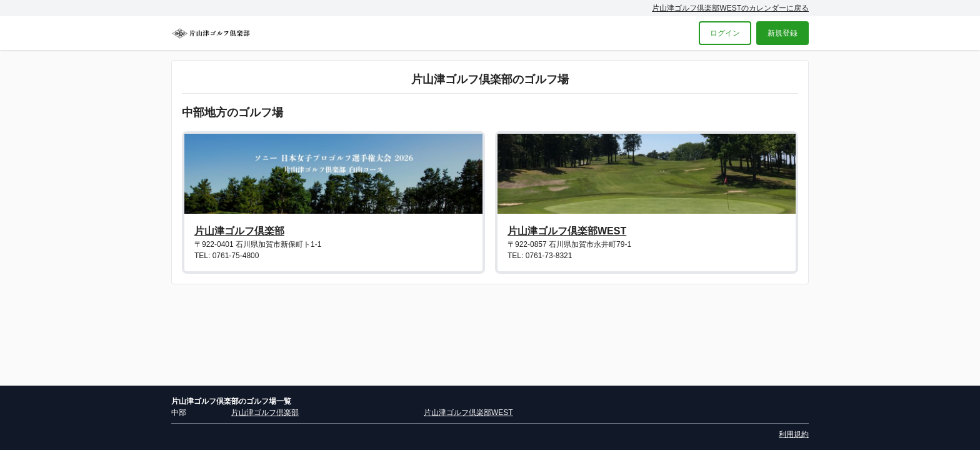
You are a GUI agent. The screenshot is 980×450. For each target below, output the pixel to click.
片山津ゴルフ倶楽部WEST (567, 231)
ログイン (725, 33)
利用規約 (794, 434)
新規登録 (782, 33)
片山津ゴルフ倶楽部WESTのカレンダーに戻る (730, 8)
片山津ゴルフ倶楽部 (239, 231)
